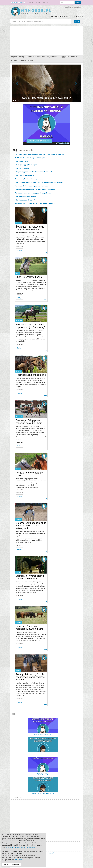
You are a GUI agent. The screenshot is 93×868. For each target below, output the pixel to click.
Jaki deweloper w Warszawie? (26, 196)
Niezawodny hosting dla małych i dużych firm (32, 179)
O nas (38, 3)
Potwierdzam (15, 865)
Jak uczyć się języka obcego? (26, 165)
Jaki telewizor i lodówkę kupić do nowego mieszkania (35, 189)
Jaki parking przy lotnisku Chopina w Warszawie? (33, 172)
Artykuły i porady (18, 57)
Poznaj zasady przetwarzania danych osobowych (20, 847)
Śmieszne (22, 60)
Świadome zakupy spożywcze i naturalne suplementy (35, 203)
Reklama (46, 3)
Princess (74, 57)
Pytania (29, 57)
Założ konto (69, 7)
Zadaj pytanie (64, 57)
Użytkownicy (52, 57)
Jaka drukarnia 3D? (22, 161)
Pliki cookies (19, 860)
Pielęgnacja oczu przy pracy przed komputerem (33, 193)
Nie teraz (6, 865)
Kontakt (31, 3)
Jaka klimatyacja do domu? (25, 200)
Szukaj (78, 2)
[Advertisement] (47, 40)
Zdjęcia (14, 60)
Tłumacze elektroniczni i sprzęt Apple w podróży (33, 186)
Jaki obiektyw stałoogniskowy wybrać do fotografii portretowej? (39, 182)
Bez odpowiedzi (39, 57)
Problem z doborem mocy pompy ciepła (30, 158)
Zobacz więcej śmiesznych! (39, 141)
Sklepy (30, 60)
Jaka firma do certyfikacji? (25, 175)
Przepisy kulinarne (22, 168)
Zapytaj (77, 21)
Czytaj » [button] (20, 250)
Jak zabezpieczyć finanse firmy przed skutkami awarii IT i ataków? (40, 154)
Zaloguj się (78, 7)
